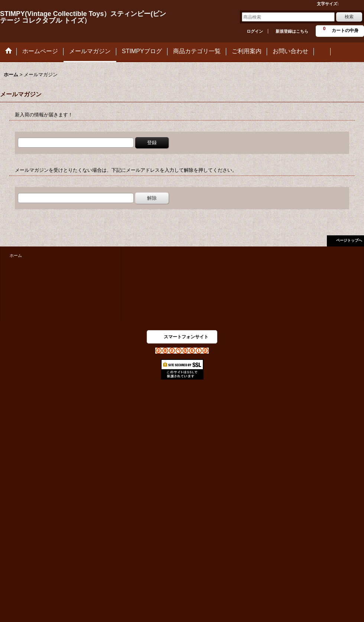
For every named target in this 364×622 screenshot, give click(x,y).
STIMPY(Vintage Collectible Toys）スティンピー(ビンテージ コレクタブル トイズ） (83, 17)
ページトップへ (349, 240)
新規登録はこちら (292, 31)
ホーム (16, 255)
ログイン (255, 31)
